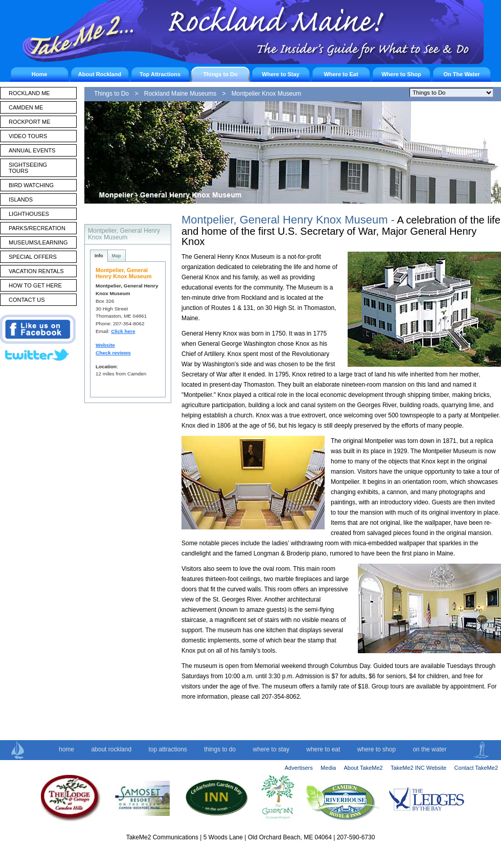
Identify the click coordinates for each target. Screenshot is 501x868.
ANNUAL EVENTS (32, 150)
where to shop (377, 749)
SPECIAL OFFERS (33, 257)
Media (328, 768)
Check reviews (113, 353)
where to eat (323, 749)
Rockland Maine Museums (180, 94)
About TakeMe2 (363, 768)
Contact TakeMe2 (476, 768)
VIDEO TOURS (28, 136)
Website (105, 345)
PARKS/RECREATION (37, 228)
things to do (220, 749)
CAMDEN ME (26, 107)
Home (40, 74)
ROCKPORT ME (30, 122)
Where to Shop (401, 74)
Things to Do (220, 74)
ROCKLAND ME (29, 93)
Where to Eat (341, 74)
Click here (123, 331)
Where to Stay (280, 74)
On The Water (461, 74)
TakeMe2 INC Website (418, 768)
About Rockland (100, 74)
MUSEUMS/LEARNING (38, 242)
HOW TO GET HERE (35, 285)
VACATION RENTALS (36, 271)
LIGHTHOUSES (29, 214)
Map (117, 256)
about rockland (111, 749)
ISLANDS (21, 199)
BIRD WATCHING (31, 185)
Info (99, 256)
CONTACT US (27, 300)
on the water (429, 749)
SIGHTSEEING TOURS (28, 168)
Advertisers (299, 768)
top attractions (167, 749)
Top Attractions (160, 74)
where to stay (271, 749)
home (66, 749)
